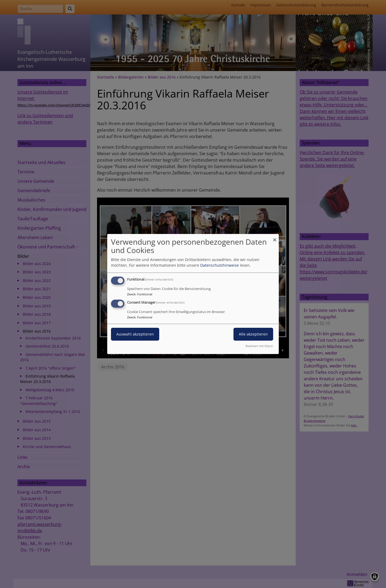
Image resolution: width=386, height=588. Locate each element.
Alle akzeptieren (253, 334)
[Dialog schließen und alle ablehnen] (275, 237)
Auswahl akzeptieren (135, 334)
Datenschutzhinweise (220, 265)
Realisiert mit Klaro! (259, 346)
